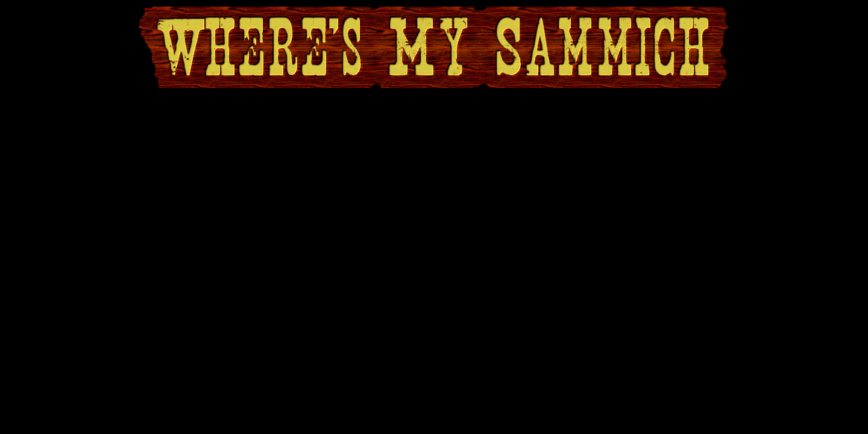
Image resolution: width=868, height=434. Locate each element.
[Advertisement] (434, 121)
